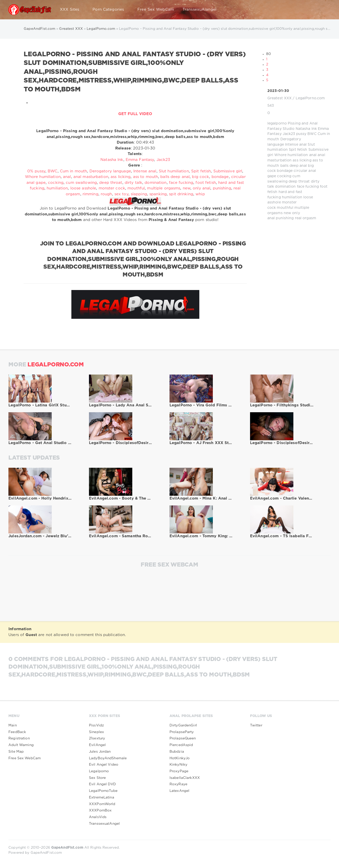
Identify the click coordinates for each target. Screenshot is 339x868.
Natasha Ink (306, 129)
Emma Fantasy (140, 160)
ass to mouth (146, 177)
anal (313, 155)
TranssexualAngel (104, 824)
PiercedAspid (181, 745)
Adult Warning (21, 745)
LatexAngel (179, 791)
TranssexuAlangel (199, 10)
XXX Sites (72, 10)
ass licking (302, 160)
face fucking (308, 187)
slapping (139, 194)
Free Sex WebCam (156, 10)
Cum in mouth (73, 171)
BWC (312, 134)
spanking (158, 194)
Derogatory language (110, 171)
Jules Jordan (100, 752)
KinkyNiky (178, 765)
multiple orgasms (164, 188)
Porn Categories (111, 10)
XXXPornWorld (102, 804)
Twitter (256, 725)
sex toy (121, 194)
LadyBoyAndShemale (108, 758)
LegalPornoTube (103, 791)
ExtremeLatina (102, 797)
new (287, 213)
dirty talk (133, 183)
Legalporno (99, 771)
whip (200, 194)
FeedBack (17, 732)
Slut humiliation (174, 171)
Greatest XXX (279, 98)
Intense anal (296, 145)
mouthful (285, 208)
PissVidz (96, 725)
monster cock (112, 188)
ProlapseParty (182, 732)
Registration (19, 738)
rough (106, 194)
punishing (285, 218)
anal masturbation (91, 177)
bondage (285, 171)
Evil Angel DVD (102, 784)
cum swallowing (81, 183)
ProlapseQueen (183, 738)
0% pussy (36, 171)
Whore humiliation (291, 155)
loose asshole (83, 188)
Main (12, 725)
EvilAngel (97, 745)
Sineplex (96, 732)
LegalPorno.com (310, 98)
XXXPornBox (100, 810)
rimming (90, 194)
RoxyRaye (178, 784)
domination (285, 187)
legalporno (277, 123)
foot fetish (206, 183)
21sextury (97, 738)
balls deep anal (294, 166)
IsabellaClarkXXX (185, 778)
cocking (284, 176)
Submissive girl (228, 171)
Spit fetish (298, 150)
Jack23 (289, 134)
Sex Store (97, 778)
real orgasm (305, 218)
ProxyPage (179, 771)
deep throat (299, 182)
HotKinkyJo (180, 758)
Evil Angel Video (104, 765)
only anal (201, 188)
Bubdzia (177, 752)
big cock (200, 177)
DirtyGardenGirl (183, 725)
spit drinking (181, 194)
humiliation (292, 197)
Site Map (16, 752)
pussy (301, 134)
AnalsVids (98, 817)
